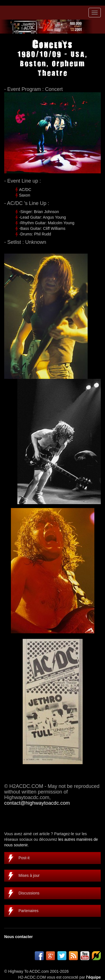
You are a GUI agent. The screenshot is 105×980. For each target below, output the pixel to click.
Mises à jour (29, 875)
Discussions (29, 893)
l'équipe (94, 977)
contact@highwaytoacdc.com (37, 803)
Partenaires (29, 911)
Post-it (24, 858)
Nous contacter (18, 937)
